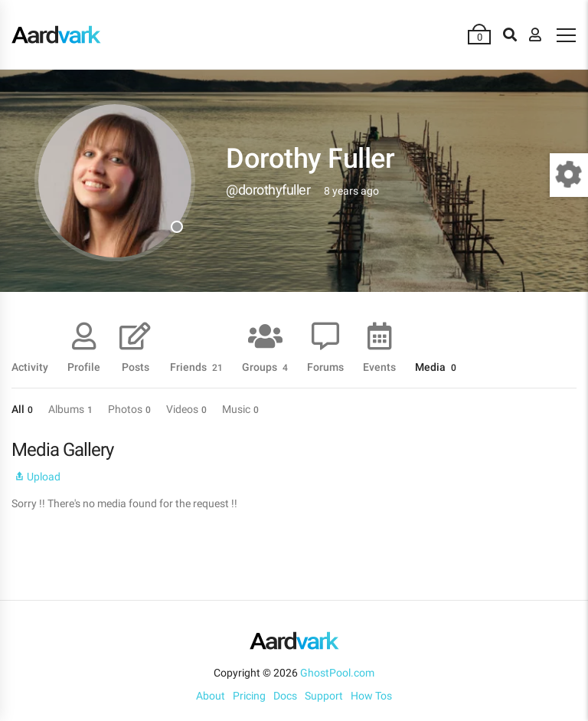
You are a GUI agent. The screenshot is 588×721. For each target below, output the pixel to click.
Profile (84, 367)
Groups (265, 367)
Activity (30, 367)
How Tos (371, 696)
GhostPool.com (337, 673)
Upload (36, 477)
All (22, 409)
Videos (186, 409)
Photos (129, 409)
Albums (70, 409)
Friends (196, 367)
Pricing (249, 696)
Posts (136, 367)
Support (324, 696)
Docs (285, 696)
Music (240, 409)
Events (379, 367)
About (211, 696)
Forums (325, 367)
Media (436, 367)
